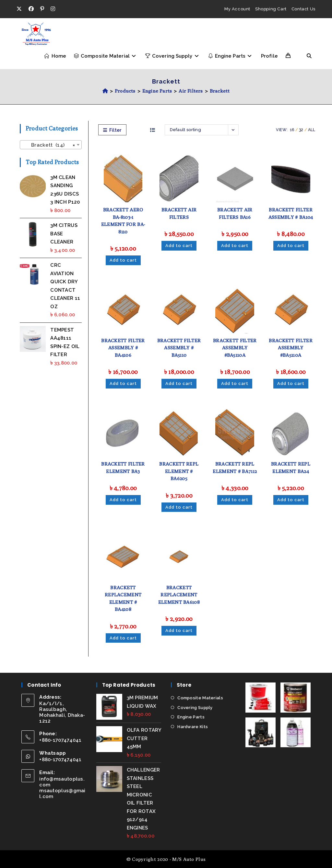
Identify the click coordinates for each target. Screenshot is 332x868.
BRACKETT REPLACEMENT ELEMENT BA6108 (179, 595)
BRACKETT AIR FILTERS (179, 213)
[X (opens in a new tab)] (21, 9)
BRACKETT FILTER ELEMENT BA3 (123, 468)
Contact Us (303, 9)
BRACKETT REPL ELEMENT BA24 (291, 468)
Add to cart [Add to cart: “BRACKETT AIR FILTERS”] (179, 246)
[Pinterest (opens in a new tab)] (42, 9)
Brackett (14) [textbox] (49, 145)
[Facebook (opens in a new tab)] (31, 9)
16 (292, 130)
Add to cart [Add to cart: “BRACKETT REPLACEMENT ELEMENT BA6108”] (179, 631)
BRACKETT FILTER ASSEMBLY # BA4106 (123, 348)
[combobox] (51, 145)
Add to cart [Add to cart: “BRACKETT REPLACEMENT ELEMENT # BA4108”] (123, 638)
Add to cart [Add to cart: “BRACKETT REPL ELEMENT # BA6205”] (179, 507)
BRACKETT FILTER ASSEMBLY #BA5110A (235, 348)
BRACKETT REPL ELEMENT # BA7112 (235, 468)
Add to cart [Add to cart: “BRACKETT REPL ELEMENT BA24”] (291, 500)
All (312, 130)
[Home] (105, 91)
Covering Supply (195, 707)
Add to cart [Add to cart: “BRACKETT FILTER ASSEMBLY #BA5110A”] (235, 383)
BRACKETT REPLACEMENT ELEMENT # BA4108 (123, 598)
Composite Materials (200, 698)
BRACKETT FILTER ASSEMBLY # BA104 (291, 213)
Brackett (220, 91)
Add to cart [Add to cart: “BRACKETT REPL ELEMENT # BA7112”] (235, 500)
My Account (237, 9)
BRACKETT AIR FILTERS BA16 (235, 213)
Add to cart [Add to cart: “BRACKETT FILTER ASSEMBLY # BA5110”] (179, 383)
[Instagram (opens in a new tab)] (53, 9)
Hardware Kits (193, 726)
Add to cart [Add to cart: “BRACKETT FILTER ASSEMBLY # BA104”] (291, 246)
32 (301, 130)
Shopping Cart (271, 9)
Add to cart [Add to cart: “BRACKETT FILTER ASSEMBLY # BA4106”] (123, 383)
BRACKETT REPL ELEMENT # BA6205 (179, 471)
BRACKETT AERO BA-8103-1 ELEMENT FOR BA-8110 (123, 221)
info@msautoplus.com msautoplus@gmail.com (62, 788)
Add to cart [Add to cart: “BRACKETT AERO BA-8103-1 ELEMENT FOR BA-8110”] (123, 260)
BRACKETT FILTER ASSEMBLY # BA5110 (179, 348)
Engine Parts (191, 717)
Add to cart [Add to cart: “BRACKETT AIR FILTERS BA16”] (235, 246)
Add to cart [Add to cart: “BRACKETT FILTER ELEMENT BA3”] (123, 500)
